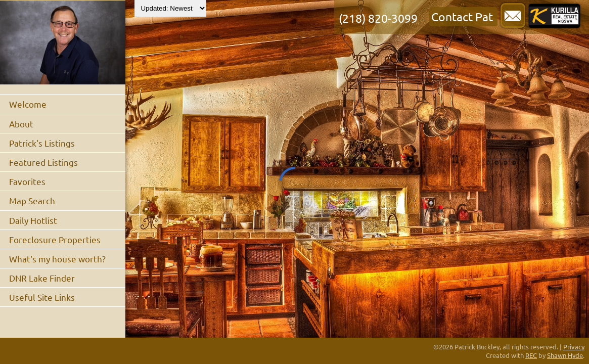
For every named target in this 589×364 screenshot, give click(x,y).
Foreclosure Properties (55, 239)
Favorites (27, 181)
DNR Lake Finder (42, 278)
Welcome (28, 104)
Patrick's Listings (42, 143)
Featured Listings (43, 162)
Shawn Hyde (565, 355)
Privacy (574, 347)
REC (531, 355)
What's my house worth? (57, 259)
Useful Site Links (42, 297)
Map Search (32, 200)
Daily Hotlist (33, 220)
